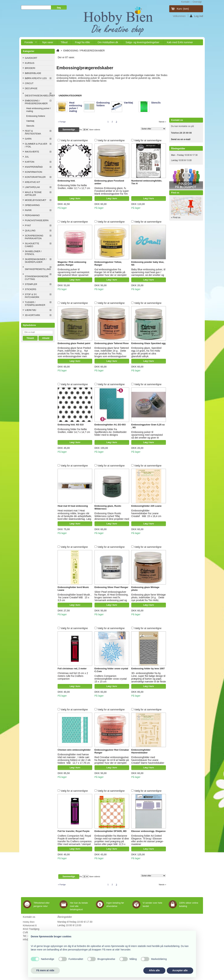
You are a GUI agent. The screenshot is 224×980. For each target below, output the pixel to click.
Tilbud (64, 42)
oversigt (197, 2)
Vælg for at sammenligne (74, 140)
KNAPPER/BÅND (34, 167)
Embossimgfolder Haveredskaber (141, 751)
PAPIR (28, 210)
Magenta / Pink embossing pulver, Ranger (72, 263)
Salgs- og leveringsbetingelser (143, 42)
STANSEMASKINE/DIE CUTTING (37, 278)
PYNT (28, 225)
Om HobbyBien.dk (108, 42)
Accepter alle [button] (180, 970)
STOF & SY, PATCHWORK (32, 296)
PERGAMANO (32, 215)
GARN (28, 139)
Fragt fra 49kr (82, 42)
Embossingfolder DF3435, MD (111, 831)
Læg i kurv (75, 198)
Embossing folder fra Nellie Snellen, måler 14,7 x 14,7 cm (74, 431)
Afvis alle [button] (154, 970)
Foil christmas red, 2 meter (72, 669)
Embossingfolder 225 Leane (146, 506)
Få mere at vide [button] (45, 970)
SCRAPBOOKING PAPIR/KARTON (34, 237)
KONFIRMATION (34, 172)
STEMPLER (31, 284)
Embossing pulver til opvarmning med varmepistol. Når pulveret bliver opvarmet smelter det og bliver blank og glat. (74, 275)
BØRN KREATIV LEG (36, 78)
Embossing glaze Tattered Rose (112, 343)
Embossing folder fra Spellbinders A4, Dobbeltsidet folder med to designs (111, 432)
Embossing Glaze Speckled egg (148, 343)
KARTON (30, 162)
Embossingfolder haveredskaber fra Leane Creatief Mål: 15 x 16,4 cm (146, 513)
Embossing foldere (36, 116)
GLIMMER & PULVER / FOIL (36, 145)
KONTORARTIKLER (35, 177)
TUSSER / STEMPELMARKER (35, 304)
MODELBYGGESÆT (36, 200)
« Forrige (62, 122)
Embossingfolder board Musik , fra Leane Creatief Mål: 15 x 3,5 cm (74, 597)
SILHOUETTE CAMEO (32, 245)
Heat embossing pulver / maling (38, 110)
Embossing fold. (66, 181)
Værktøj (30, 121)
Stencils (30, 126)
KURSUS (30, 63)
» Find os (176, 217)
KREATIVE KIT (32, 182)
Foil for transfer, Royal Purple (73, 831)
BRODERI (30, 68)
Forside (29, 43)
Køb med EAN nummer (180, 42)
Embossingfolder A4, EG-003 (110, 425)
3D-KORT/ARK (32, 315)
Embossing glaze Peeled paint (74, 343)
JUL (27, 157)
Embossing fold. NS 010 (71, 425)
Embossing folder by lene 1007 (148, 669)
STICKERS (31, 289)
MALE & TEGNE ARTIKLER (33, 194)
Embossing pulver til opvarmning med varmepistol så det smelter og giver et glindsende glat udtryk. (147, 436)
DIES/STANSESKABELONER (39, 96)
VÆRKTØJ (30, 310)
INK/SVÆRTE (32, 152)
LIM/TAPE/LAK (32, 187)
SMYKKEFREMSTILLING (38, 269)
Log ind (196, 16)
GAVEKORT (31, 58)
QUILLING (30, 231)
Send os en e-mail (181, 139)
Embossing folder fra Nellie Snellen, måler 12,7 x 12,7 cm (74, 187)
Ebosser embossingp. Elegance (148, 831)
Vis (81, 130)
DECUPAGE (31, 88)
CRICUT (29, 83)
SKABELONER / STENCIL (33, 253)
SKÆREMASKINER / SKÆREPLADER (36, 261)
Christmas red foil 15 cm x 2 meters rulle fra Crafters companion (73, 676)
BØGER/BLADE (33, 73)
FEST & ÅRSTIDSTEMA (33, 132)
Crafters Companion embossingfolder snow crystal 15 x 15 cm (111, 679)
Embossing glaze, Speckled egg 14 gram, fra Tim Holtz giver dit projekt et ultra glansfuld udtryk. (146, 352)
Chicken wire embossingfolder (74, 750)
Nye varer (48, 42)
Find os (175, 193)
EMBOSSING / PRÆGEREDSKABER (36, 102)
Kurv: (183, 9)
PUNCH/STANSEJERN (37, 220)
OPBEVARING (32, 205)
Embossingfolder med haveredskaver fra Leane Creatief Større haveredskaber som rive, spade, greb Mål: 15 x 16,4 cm (148, 763)
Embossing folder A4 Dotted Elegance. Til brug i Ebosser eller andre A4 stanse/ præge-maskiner (147, 840)
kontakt (185, 2)
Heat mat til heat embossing (73, 506)
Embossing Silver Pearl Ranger (111, 587)
